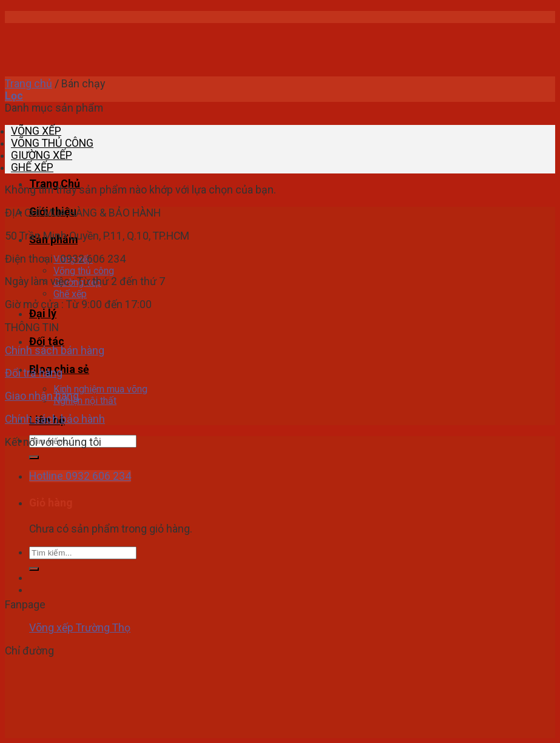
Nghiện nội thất (85, 401)
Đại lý (43, 314)
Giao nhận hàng (42, 396)
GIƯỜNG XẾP (42, 155)
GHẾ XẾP (32, 167)
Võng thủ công (84, 271)
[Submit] (34, 457)
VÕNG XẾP (36, 131)
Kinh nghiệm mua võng (100, 389)
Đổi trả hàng (34, 373)
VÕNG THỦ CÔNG (52, 143)
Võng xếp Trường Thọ (80, 628)
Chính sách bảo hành (55, 419)
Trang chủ (29, 84)
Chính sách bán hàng (55, 351)
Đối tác (47, 341)
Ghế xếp (70, 294)
